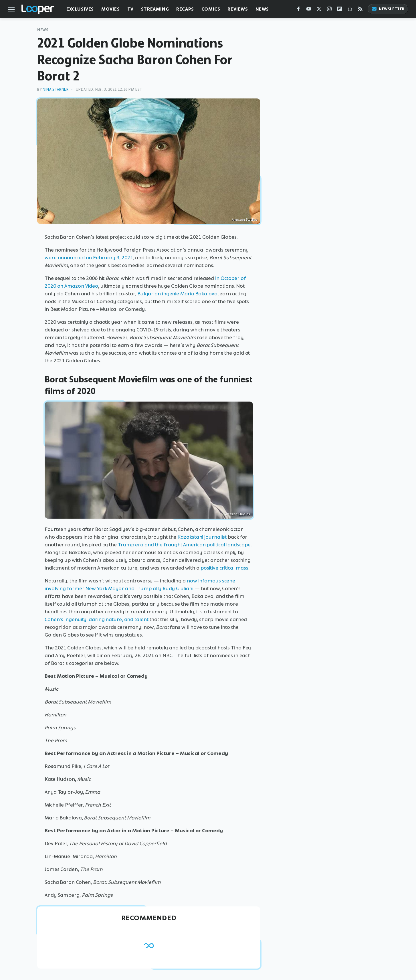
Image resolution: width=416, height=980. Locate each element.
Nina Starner (56, 89)
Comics (211, 9)
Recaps (185, 9)
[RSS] (360, 10)
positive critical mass (224, 568)
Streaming (155, 9)
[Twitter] (319, 10)
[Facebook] (298, 10)
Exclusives (80, 9)
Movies (111, 9)
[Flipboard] (340, 10)
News (262, 9)
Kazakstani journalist (202, 537)
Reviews (238, 9)
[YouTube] (309, 10)
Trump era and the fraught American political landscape (184, 545)
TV (130, 9)
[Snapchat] (350, 10)
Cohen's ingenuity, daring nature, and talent (97, 619)
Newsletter (388, 9)
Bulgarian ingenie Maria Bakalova (177, 294)
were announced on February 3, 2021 (89, 258)
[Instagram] (329, 10)
